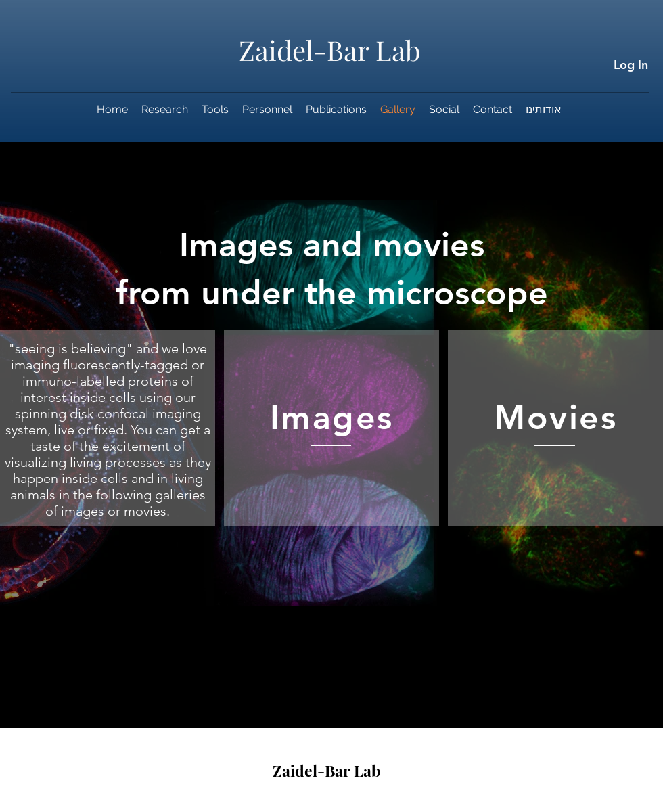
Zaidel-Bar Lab (330, 50)
